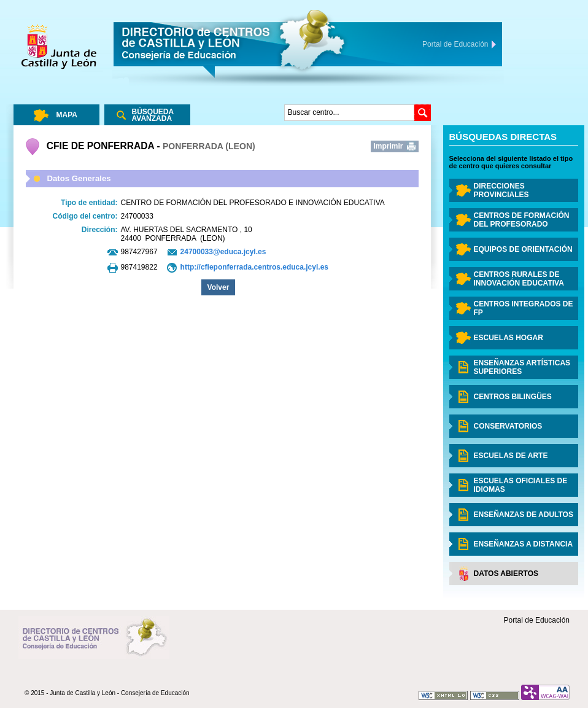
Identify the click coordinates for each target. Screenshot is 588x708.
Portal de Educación (537, 620)
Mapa (67, 115)
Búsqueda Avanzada (153, 115)
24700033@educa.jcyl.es (223, 252)
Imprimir (389, 146)
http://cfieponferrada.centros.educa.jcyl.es (254, 267)
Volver (219, 287)
